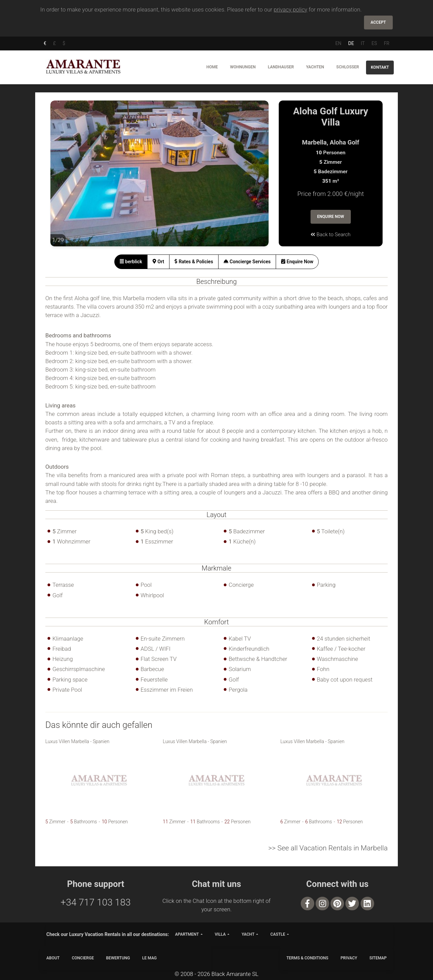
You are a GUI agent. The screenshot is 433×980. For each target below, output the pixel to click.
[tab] (131, 262)
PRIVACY (349, 958)
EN (338, 43)
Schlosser (348, 67)
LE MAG (149, 958)
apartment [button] (187, 934)
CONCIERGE (83, 958)
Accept (378, 22)
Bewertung (118, 958)
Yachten (315, 67)
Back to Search (331, 235)
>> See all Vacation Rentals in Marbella (328, 848)
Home (212, 67)
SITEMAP (378, 958)
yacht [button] (248, 934)
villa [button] (220, 934)
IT (363, 43)
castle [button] (278, 934)
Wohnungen (243, 67)
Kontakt (380, 67)
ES (374, 43)
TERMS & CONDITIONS (307, 958)
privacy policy (290, 9)
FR (387, 43)
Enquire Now (331, 217)
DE (351, 43)
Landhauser (281, 67)
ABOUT (53, 958)
